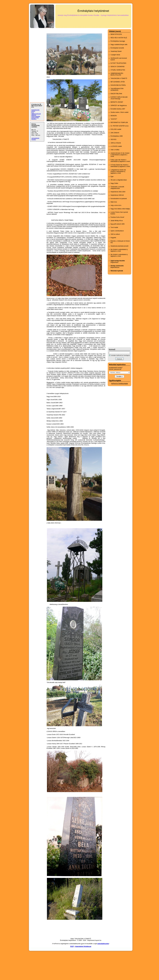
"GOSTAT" (114, 119)
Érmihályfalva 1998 (117, 136)
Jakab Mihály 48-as (117, 221)
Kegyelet (113, 238)
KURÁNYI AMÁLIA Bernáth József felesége (119, 98)
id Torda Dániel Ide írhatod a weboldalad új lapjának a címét (120, 166)
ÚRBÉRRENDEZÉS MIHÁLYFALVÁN (117, 74)
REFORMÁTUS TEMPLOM (119, 122)
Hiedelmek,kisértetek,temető (119, 246)
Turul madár (114, 227)
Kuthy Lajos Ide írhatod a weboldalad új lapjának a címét (120, 161)
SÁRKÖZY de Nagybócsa (119, 106)
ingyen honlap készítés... (35, 118)
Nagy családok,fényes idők (119, 45)
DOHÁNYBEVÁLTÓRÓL (118, 85)
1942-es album (115, 234)
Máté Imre (114, 202)
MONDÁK (114, 116)
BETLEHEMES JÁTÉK (118, 82)
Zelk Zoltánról (115, 133)
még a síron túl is (116, 205)
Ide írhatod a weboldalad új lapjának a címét (119, 250)
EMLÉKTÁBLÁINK (116, 94)
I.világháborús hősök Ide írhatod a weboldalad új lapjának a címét (118, 171)
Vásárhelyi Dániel (116, 51)
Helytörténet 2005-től (117, 195)
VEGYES (113, 139)
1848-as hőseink (116, 143)
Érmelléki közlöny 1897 (118, 109)
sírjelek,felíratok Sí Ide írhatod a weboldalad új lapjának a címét (120, 155)
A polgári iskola (115, 55)
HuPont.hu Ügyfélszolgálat (119, 384)
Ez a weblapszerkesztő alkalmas (36, 114)
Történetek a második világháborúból (117, 188)
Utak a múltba (115, 150)
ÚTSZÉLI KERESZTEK (118, 70)
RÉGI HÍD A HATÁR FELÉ (119, 38)
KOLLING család (116, 129)
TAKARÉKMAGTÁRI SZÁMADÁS (117, 89)
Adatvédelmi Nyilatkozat (83, 946)
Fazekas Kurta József (117, 217)
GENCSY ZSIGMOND (117, 67)
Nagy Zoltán (114, 183)
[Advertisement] (117, 311)
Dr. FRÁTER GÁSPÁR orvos (120, 126)
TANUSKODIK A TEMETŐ (119, 78)
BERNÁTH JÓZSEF (117, 102)
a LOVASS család (116, 146)
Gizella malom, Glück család (119, 112)
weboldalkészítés (103, 944)
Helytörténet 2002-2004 (118, 192)
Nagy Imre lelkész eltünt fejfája (120, 209)
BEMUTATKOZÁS (116, 34)
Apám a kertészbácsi (117, 231)
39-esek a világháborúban (119, 180)
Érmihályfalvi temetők (117, 48)
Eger (112, 177)
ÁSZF (72, 946)
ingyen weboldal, (36, 116)
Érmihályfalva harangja (118, 41)
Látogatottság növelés (35, 139)
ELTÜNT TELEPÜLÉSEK (118, 63)
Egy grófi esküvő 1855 (118, 224)
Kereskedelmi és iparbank (119, 199)
